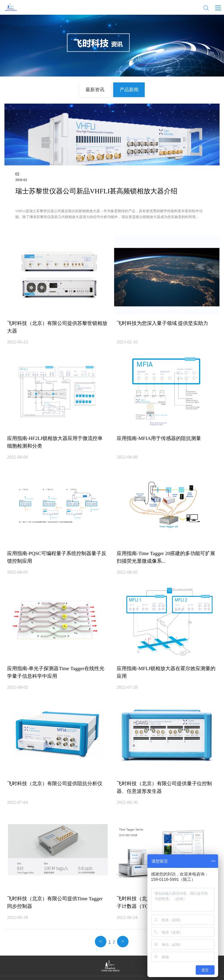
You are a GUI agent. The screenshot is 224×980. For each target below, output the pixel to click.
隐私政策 (101, 965)
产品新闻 (125, 88)
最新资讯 (99, 88)
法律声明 (123, 965)
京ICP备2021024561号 (140, 973)
